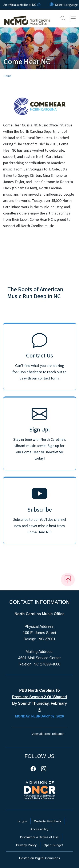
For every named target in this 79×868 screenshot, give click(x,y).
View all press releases (48, 734)
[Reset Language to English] (52, 5)
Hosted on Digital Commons (39, 858)
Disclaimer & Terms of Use (39, 837)
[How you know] (39, 5)
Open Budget (53, 845)
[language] (66, 5)
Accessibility (39, 829)
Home (7, 76)
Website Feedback (48, 821)
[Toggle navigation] (73, 18)
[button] (60, 18)
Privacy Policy (26, 845)
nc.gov (22, 821)
